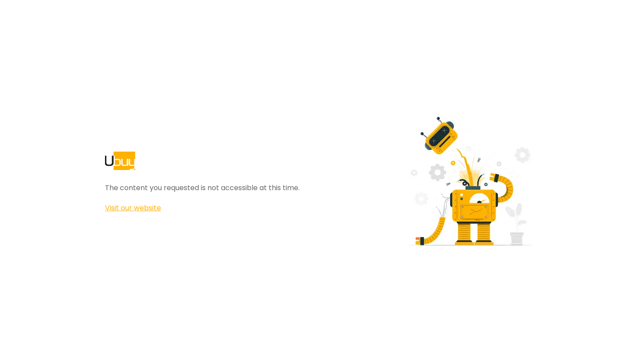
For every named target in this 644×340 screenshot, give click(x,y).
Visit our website (133, 208)
